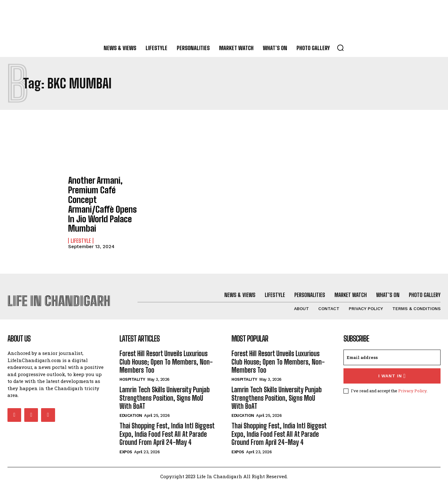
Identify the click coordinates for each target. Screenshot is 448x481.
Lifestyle (81, 216)
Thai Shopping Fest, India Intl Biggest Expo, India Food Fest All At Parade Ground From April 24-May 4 (167, 430)
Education (131, 411)
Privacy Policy (412, 386)
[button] (340, 48)
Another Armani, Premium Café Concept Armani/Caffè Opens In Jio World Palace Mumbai (105, 192)
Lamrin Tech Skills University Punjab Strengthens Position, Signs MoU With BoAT (165, 394)
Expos (126, 448)
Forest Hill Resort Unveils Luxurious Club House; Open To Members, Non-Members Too (166, 357)
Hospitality (132, 375)
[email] (392, 353)
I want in (392, 372)
